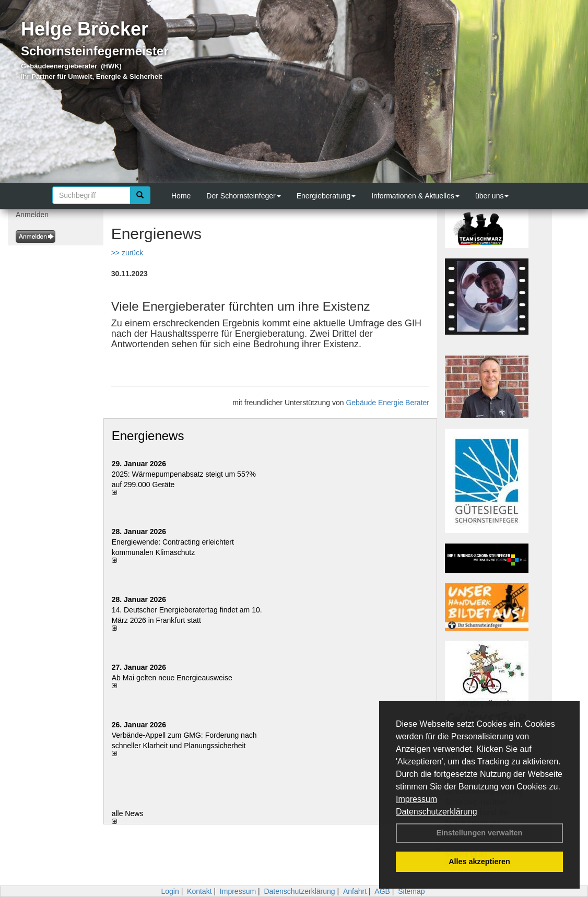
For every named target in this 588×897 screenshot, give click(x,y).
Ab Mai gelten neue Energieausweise (172, 678)
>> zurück (127, 253)
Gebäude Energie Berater (387, 403)
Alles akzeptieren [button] (479, 861)
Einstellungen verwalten (480, 833)
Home (181, 196)
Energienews (148, 436)
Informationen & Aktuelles (415, 196)
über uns (492, 196)
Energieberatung (326, 196)
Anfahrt (355, 891)
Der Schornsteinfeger (243, 196)
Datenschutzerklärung (437, 812)
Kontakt (199, 891)
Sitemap (411, 891)
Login (170, 891)
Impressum (416, 799)
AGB (382, 891)
